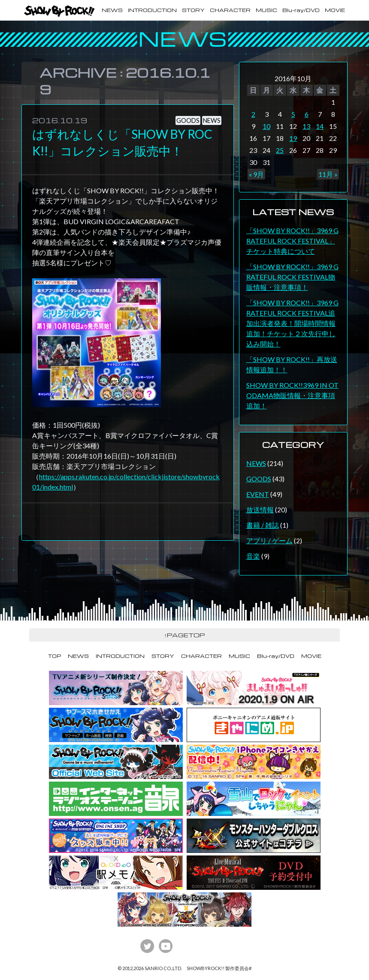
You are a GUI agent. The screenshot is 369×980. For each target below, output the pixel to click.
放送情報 (260, 510)
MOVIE (335, 10)
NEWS (112, 10)
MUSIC (266, 10)
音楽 (253, 556)
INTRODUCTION (152, 10)
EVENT (258, 494)
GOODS (259, 479)
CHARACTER (230, 10)
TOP (54, 656)
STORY (193, 10)
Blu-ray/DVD (301, 10)
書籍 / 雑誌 (263, 525)
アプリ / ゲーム (269, 540)
